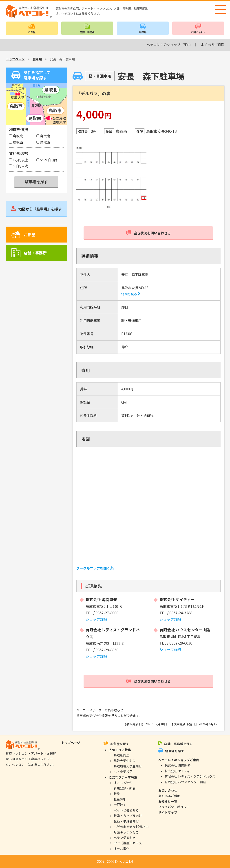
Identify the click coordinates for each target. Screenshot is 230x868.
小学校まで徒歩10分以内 (131, 826)
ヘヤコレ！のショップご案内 (169, 44)
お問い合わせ (198, 32)
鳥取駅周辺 (122, 755)
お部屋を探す (120, 744)
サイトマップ (168, 812)
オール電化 (122, 848)
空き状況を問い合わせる (152, 233)
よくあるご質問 (213, 44)
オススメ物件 (123, 783)
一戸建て (120, 805)
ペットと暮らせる (126, 810)
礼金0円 (119, 799)
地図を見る (130, 294)
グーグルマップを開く (95, 568)
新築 (117, 794)
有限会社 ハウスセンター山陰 (185, 782)
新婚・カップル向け (128, 816)
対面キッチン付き (126, 832)
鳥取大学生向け (125, 761)
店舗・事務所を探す (178, 744)
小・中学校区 (123, 772)
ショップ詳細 (96, 619)
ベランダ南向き (125, 837)
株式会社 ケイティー (179, 771)
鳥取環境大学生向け (128, 766)
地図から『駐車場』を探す (40, 209)
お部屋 (32, 32)
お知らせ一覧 (168, 801)
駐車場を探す (175, 751)
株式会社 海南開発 (178, 765)
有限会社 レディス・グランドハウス (190, 776)
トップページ (15, 59)
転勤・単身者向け (126, 821)
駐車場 (143, 32)
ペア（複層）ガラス (128, 843)
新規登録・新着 (125, 788)
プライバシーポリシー (174, 807)
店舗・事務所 (87, 32)
